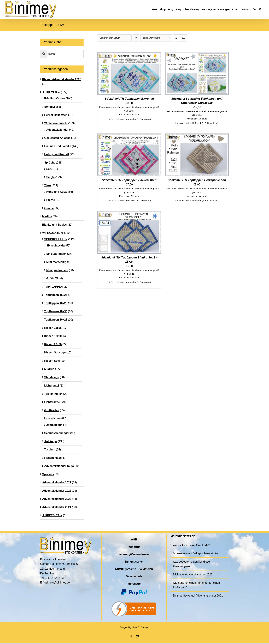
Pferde (51, 200)
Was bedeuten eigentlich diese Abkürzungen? (191, 564)
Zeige (151, 38)
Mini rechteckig (56, 262)
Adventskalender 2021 (57, 482)
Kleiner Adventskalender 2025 (62, 79)
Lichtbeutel (52, 386)
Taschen (50, 450)
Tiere (48, 185)
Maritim (47, 216)
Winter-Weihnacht (56, 123)
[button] (260, 9)
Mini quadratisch (57, 270)
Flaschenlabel (53, 458)
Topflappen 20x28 (56, 320)
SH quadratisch (56, 254)
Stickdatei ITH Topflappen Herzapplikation (197, 180)
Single (50, 177)
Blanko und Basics (54, 225)
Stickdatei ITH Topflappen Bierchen (129, 99)
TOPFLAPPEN (53, 287)
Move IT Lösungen (140, 627)
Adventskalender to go (59, 466)
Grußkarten (52, 410)
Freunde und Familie (58, 146)
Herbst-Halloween (56, 115)
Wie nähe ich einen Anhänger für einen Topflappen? (196, 585)
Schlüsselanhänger (57, 433)
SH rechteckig (55, 246)
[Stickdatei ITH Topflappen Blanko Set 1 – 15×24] (129, 213)
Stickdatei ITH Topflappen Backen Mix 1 (129, 180)
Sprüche (50, 163)
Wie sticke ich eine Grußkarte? (191, 545)
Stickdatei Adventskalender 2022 (192, 574)
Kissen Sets (52, 361)
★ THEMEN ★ (51, 92)
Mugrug (49, 369)
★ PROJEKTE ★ (53, 233)
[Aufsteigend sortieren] (136, 38)
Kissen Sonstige (55, 353)
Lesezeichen (52, 419)
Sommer (50, 107)
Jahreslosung (55, 425)
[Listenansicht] (183, 38)
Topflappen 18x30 (56, 311)
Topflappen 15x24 (56, 295)
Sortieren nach (110, 38)
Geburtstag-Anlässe (57, 138)
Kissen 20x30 (53, 344)
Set (48, 169)
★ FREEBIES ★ (52, 515)
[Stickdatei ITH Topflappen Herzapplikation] (197, 136)
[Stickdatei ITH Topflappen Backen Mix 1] (129, 136)
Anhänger (51, 441)
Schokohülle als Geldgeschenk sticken (196, 553)
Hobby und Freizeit (57, 154)
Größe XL (52, 278)
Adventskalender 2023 (57, 499)
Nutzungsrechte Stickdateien (134, 569)
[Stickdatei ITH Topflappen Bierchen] (129, 54)
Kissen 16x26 (53, 328)
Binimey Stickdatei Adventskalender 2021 (198, 596)
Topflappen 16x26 (56, 303)
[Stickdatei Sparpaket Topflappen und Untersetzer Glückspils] (197, 54)
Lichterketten (53, 402)
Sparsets (48, 474)
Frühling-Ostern (55, 98)
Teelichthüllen (53, 394)
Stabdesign (52, 377)
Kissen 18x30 (53, 336)
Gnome (49, 208)
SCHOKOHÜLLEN (56, 239)
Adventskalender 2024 (57, 507)
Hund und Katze (57, 192)
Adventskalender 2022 (57, 491)
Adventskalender (57, 130)
